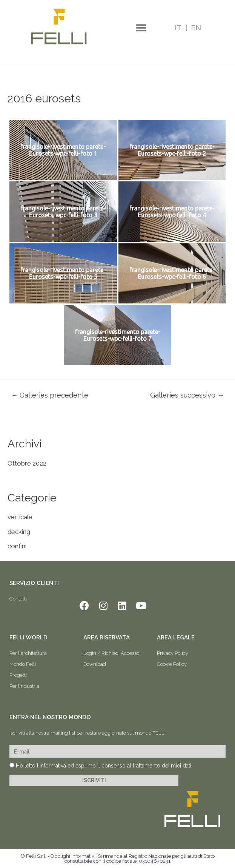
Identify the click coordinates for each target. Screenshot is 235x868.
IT (178, 28)
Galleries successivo (187, 395)
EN (196, 28)
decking (19, 532)
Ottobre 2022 (27, 463)
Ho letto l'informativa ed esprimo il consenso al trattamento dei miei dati (104, 766)
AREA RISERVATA (107, 637)
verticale (20, 517)
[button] (141, 28)
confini (17, 546)
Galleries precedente (50, 395)
